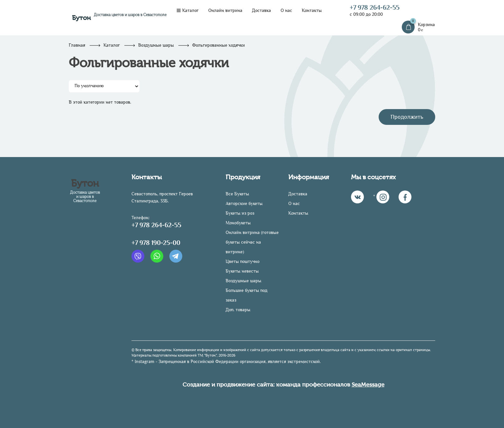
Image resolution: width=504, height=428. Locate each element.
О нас (286, 10)
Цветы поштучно (243, 261)
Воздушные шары (156, 45)
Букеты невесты (242, 271)
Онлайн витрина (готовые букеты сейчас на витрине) (252, 242)
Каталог (188, 10)
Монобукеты (238, 223)
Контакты (312, 10)
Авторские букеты (244, 204)
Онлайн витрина (225, 10)
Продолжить (407, 117)
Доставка (261, 10)
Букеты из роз (240, 213)
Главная (77, 45)
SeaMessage (368, 385)
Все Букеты (237, 194)
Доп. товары (238, 310)
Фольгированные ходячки (219, 45)
